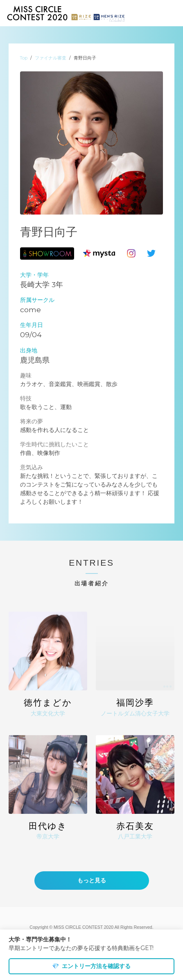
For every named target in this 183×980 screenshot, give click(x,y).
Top (24, 58)
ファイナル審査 (51, 58)
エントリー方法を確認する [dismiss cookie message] (91, 966)
